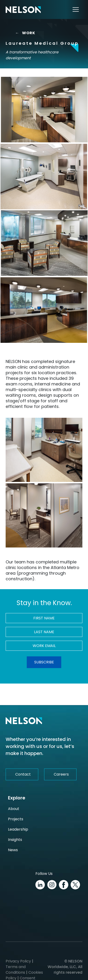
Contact (23, 774)
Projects (16, 819)
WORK (25, 33)
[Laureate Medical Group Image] (44, 110)
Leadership (18, 829)
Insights (15, 840)
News (13, 850)
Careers (61, 774)
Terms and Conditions (16, 970)
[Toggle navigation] (76, 9)
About (14, 809)
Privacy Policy (18, 961)
